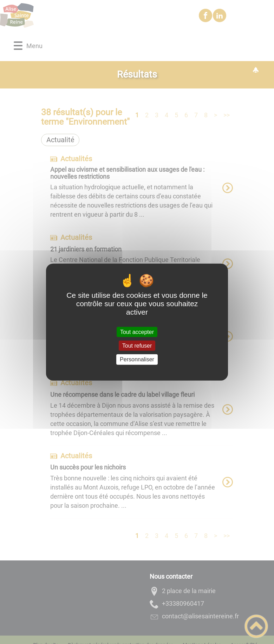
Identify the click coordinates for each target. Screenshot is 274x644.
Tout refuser (137, 346)
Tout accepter (137, 332)
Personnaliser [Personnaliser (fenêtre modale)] (137, 359)
